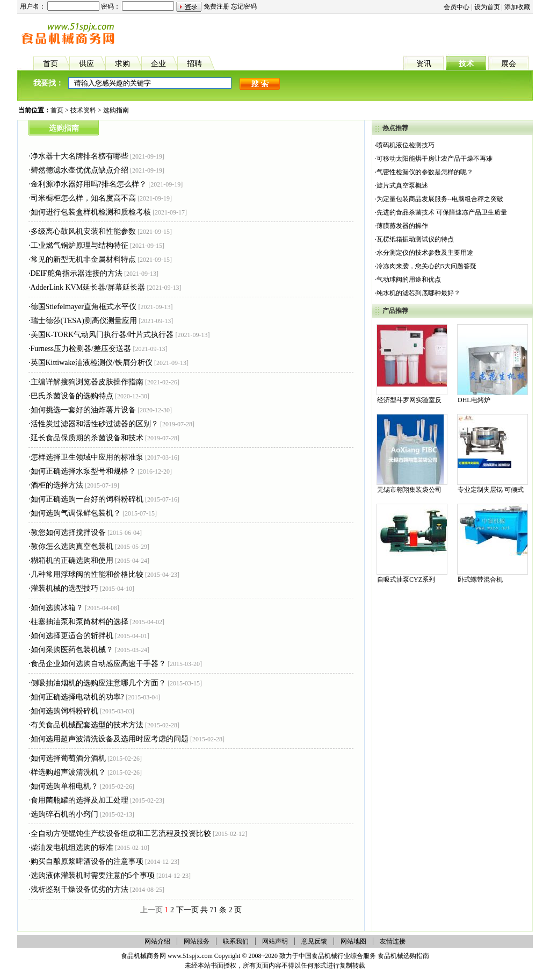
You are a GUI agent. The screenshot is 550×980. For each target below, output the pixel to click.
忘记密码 (244, 6)
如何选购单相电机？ (64, 786)
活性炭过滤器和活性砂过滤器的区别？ (95, 424)
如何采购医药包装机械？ (72, 650)
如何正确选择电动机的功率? (77, 697)
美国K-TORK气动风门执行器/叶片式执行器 (102, 335)
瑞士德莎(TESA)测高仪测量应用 (84, 321)
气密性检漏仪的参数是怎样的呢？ (425, 172)
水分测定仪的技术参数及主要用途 (425, 253)
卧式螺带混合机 (480, 580)
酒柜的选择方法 (57, 485)
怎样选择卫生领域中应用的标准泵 (87, 457)
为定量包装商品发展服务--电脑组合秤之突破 (440, 199)
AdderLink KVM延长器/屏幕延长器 (88, 287)
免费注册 (216, 6)
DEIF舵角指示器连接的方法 (77, 273)
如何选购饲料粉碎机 (64, 711)
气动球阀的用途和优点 (409, 280)
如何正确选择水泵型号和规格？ (83, 471)
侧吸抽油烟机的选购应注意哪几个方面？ (98, 683)
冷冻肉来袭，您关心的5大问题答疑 (426, 266)
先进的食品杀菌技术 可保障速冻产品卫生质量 (442, 212)
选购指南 (116, 110)
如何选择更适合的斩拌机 (72, 636)
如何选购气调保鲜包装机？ (76, 513)
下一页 (187, 910)
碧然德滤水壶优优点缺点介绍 (79, 170)
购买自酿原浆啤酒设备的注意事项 (87, 861)
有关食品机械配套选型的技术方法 (87, 725)
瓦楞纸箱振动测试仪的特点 (415, 239)
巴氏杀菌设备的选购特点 (72, 396)
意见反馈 (314, 941)
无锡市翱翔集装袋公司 (409, 490)
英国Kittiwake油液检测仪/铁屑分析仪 (92, 363)
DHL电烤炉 (474, 400)
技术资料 (83, 110)
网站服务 (197, 941)
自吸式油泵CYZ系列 (406, 580)
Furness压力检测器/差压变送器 (81, 349)
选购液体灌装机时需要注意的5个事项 (93, 875)
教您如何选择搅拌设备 (68, 532)
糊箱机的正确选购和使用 (72, 560)
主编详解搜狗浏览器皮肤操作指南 (87, 382)
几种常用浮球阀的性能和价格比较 (87, 574)
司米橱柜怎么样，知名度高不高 (83, 198)
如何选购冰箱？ (57, 608)
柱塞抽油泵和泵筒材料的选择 (79, 622)
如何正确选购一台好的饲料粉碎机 (87, 499)
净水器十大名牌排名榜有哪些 (79, 156)
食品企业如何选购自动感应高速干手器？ (98, 664)
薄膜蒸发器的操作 (402, 226)
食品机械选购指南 (403, 956)
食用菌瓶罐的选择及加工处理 (79, 800)
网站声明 (275, 941)
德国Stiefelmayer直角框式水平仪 (84, 307)
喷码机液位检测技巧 (406, 145)
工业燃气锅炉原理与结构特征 (79, 245)
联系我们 (236, 941)
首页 (57, 110)
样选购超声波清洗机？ (68, 772)
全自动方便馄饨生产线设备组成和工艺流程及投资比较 (121, 834)
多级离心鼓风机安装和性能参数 (83, 231)
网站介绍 (157, 941)
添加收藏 (517, 7)
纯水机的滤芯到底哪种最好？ (418, 293)
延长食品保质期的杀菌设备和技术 (87, 438)
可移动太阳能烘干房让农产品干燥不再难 (435, 159)
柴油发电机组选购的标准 (72, 847)
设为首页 (487, 7)
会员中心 (457, 7)
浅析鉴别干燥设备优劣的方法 (79, 889)
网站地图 (353, 941)
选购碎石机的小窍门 (64, 814)
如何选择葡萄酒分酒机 (68, 758)
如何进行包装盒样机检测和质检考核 (91, 212)
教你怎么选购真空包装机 (72, 546)
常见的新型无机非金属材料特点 (83, 259)
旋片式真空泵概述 (402, 185)
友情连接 (393, 941)
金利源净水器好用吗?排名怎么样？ (89, 184)
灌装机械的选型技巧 (64, 588)
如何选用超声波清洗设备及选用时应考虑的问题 (110, 739)
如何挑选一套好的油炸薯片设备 (83, 410)
